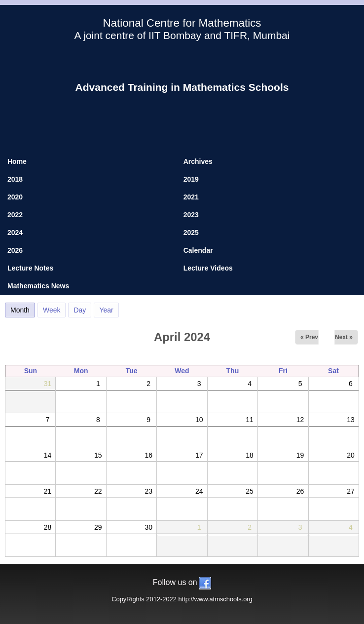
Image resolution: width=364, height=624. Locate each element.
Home (17, 161)
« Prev (309, 337)
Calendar (198, 250)
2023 (191, 215)
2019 (191, 179)
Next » (344, 337)
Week (52, 310)
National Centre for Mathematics (182, 23)
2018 (15, 179)
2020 (15, 197)
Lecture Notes (30, 268)
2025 (191, 233)
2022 (15, 215)
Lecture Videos (208, 268)
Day (80, 310)
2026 (15, 250)
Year (106, 310)
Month (23, 309)
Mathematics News (38, 286)
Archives (198, 161)
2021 (191, 197)
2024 (15, 233)
